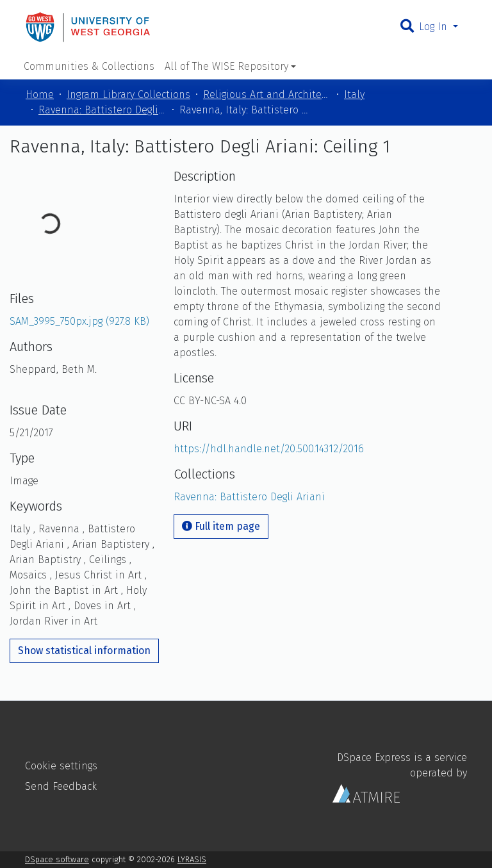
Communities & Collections (89, 66)
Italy (354, 94)
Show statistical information (84, 651)
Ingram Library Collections (128, 94)
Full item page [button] (221, 526)
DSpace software (57, 859)
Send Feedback (61, 786)
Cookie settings (61, 766)
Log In (435, 27)
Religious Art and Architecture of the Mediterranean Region (267, 94)
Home (40, 94)
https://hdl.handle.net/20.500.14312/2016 (269, 449)
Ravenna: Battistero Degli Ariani (102, 110)
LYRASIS (192, 859)
